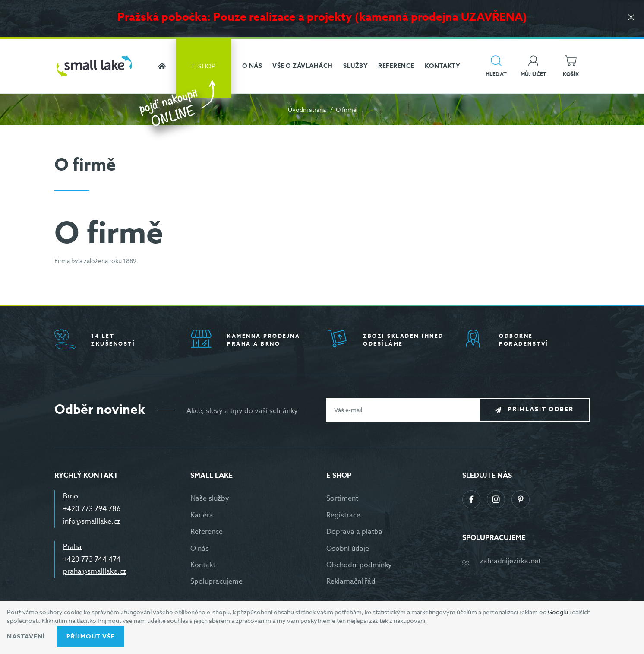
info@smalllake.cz (92, 521)
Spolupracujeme (216, 581)
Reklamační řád (351, 581)
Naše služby (210, 498)
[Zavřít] (631, 18)
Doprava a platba (354, 532)
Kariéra (202, 515)
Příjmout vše (91, 637)
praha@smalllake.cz (95, 571)
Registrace (343, 515)
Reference (207, 532)
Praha (72, 547)
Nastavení (26, 637)
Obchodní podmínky (359, 565)
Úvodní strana (307, 110)
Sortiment (342, 498)
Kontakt (203, 565)
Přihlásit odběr (541, 409)
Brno (71, 496)
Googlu (558, 612)
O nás (200, 549)
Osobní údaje (348, 549)
